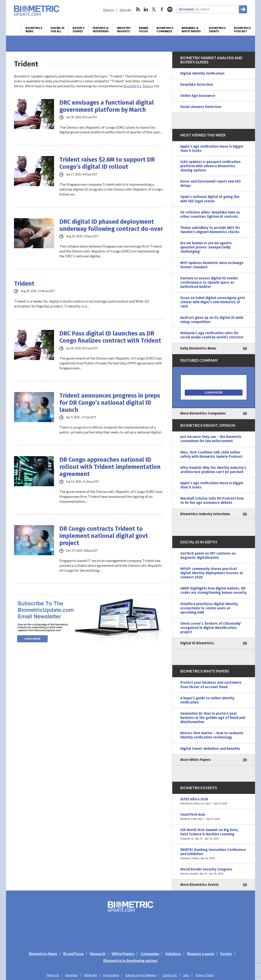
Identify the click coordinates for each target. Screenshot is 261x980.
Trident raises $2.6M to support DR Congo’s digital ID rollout (107, 163)
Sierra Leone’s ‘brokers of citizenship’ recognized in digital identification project (211, 628)
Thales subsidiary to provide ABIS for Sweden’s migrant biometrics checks (210, 230)
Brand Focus (144, 30)
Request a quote (201, 954)
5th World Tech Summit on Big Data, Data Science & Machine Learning (214, 834)
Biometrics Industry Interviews (205, 514)
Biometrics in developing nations (130, 961)
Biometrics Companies (165, 30)
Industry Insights (124, 30)
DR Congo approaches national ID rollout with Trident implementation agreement (110, 467)
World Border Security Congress (214, 872)
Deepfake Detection (197, 85)
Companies (150, 954)
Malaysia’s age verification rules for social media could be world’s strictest (212, 335)
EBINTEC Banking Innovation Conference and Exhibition (214, 854)
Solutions (173, 954)
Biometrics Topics (138, 86)
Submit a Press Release (141, 975)
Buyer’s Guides (79, 30)
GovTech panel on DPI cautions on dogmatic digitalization (208, 556)
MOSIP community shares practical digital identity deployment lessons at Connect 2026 (212, 573)
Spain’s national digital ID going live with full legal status (210, 199)
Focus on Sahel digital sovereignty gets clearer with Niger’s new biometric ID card (213, 302)
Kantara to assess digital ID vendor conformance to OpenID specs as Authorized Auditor (209, 283)
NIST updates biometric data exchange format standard (212, 265)
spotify (170, 9)
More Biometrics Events (200, 885)
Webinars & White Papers (191, 30)
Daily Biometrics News (198, 348)
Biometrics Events (217, 30)
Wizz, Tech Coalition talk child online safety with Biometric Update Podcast (211, 454)
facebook (162, 9)
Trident (24, 284)
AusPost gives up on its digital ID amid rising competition (212, 320)
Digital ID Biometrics (197, 643)
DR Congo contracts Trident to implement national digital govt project (104, 536)
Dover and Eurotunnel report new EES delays (211, 184)
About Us (108, 10)
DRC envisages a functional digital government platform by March (107, 106)
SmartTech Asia (214, 817)
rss (138, 9)
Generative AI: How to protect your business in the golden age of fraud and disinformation (213, 718)
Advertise (71, 975)
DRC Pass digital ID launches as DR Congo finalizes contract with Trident (110, 337)
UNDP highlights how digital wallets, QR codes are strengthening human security (213, 591)
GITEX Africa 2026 (214, 801)
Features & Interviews (101, 30)
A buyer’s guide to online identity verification (207, 700)
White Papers (123, 954)
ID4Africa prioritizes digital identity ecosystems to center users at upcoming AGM (209, 608)
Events (226, 954)
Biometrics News (34, 30)
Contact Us (169, 975)
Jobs (186, 975)
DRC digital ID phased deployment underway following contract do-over (111, 225)
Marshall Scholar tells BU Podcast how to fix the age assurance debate (212, 501)
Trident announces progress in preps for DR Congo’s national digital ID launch (110, 403)
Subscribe (125, 10)
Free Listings (111, 975)
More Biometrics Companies (203, 413)
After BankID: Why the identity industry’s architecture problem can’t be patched (213, 470)
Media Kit (90, 975)
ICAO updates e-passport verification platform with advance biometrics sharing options (210, 166)
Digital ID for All (58, 30)
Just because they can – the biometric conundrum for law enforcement (211, 439)
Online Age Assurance (198, 96)
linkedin (146, 9)
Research (98, 954)
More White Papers (196, 760)
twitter (154, 9)
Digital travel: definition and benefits (210, 749)
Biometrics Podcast (243, 30)
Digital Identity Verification (202, 73)
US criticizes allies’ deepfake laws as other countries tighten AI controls (210, 215)
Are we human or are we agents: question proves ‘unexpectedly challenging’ (206, 247)
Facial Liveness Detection (201, 107)
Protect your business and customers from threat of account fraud (211, 685)
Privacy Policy (205, 975)
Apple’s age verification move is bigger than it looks (212, 149)
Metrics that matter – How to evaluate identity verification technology (212, 735)
